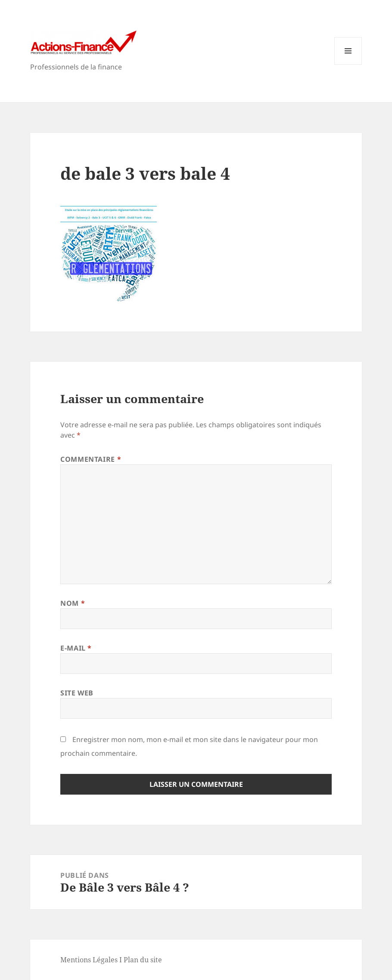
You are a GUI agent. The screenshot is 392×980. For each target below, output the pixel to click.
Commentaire (91, 459)
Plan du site (143, 960)
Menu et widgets (348, 64)
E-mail (76, 648)
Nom (73, 603)
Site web (77, 693)
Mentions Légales (89, 960)
